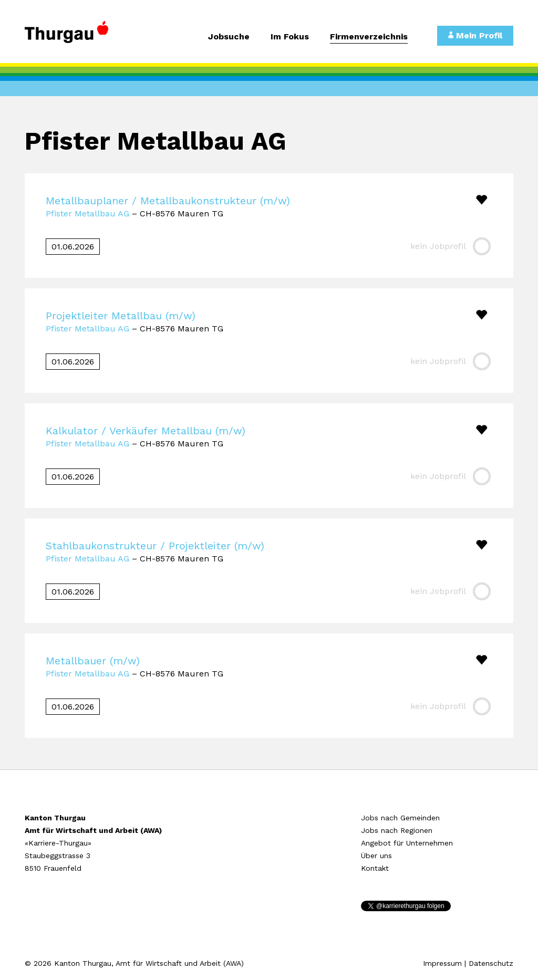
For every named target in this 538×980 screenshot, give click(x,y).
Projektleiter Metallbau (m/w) (121, 316)
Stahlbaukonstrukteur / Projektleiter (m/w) (155, 546)
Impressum (442, 963)
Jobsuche (229, 37)
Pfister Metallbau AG (87, 213)
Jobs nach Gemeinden (400, 818)
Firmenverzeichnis (369, 37)
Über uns (376, 856)
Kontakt (375, 868)
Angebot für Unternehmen (407, 843)
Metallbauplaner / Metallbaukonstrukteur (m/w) (168, 201)
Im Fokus (290, 37)
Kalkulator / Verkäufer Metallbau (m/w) (146, 431)
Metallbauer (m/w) (93, 661)
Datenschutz (491, 963)
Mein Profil (475, 35)
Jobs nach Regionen (397, 830)
